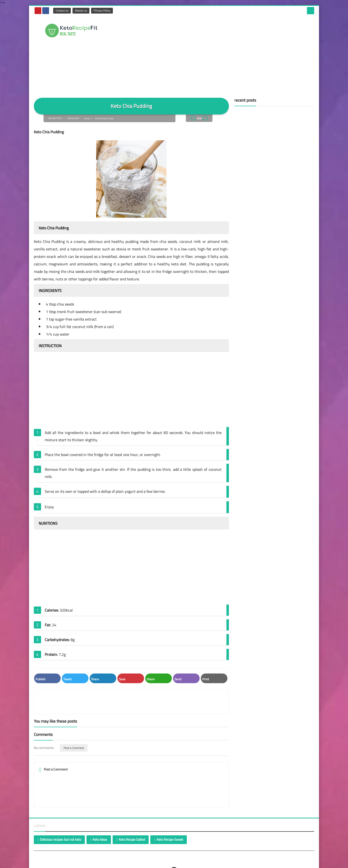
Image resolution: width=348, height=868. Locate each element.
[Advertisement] (226, 54)
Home (87, 118)
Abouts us (81, 11)
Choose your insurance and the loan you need (105, 864)
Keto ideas (100, 832)
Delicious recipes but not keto (61, 832)
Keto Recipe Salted (132, 832)
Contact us (62, 11)
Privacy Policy (102, 11)
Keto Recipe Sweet (105, 118)
